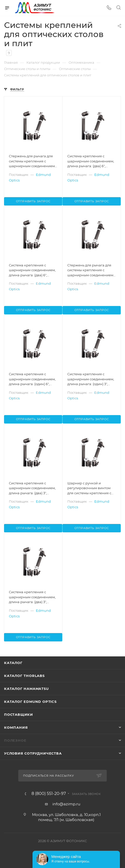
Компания (16, 727)
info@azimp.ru (66, 804)
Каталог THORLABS (24, 676)
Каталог (13, 663)
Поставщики (19, 714)
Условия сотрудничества (33, 753)
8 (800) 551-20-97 (49, 794)
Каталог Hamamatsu (26, 689)
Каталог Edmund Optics (30, 702)
